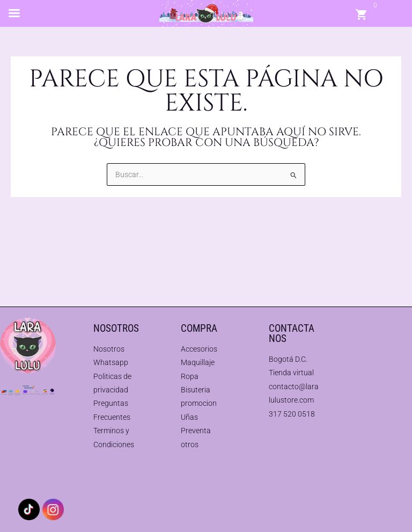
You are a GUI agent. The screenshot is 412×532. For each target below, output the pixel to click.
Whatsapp (111, 362)
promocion (199, 403)
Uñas (189, 417)
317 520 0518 (292, 414)
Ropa (190, 376)
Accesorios (199, 349)
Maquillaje (198, 362)
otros (190, 444)
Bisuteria (196, 390)
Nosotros (109, 349)
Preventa (196, 431)
